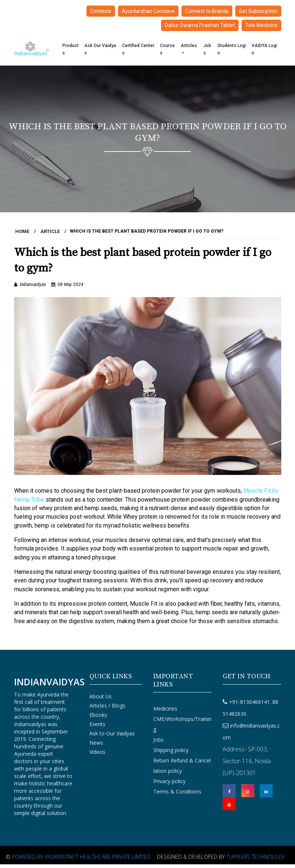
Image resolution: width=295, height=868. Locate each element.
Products (71, 49)
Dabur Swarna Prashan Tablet (200, 25)
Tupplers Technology (256, 857)
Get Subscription (258, 11)
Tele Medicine (261, 25)
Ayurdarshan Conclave (148, 11)
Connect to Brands (207, 11)
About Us (101, 696)
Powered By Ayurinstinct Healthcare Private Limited (81, 857)
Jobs (207, 49)
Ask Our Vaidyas (100, 49)
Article (50, 231)
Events (97, 724)
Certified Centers (138, 49)
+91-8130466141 (249, 702)
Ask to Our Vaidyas (112, 733)
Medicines (165, 709)
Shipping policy (171, 750)
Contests (101, 11)
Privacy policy (169, 781)
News (96, 743)
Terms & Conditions (177, 791)
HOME (22, 231)
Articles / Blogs (107, 706)
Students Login (232, 49)
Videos (97, 752)
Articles (189, 46)
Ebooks (98, 715)
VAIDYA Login (264, 49)
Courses (167, 49)
